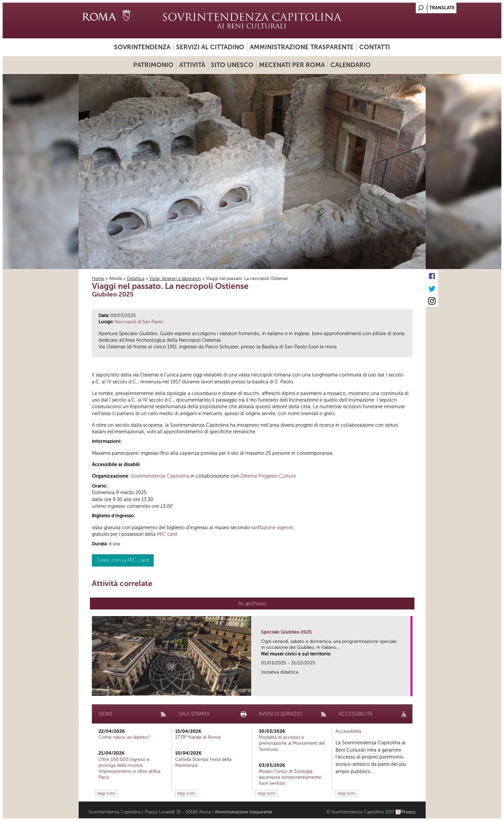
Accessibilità (348, 731)
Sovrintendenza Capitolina (160, 476)
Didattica (136, 278)
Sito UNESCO (232, 65)
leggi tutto (106, 793)
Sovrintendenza (142, 47)
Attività (192, 65)
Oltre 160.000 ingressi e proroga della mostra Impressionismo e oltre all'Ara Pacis (129, 768)
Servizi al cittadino (210, 47)
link (408, 689)
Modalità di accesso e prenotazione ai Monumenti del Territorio (292, 743)
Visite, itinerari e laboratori (175, 278)
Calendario (351, 65)
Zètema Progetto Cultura (268, 476)
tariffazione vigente (272, 528)
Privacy (409, 812)
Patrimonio (153, 65)
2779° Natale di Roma (198, 737)
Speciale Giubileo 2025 (286, 632)
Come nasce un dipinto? (124, 737)
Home (98, 278)
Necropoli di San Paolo (139, 322)
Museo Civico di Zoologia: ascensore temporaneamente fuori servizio (290, 777)
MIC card (167, 534)
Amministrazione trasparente (302, 47)
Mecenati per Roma (292, 65)
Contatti (375, 47)
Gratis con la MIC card (123, 560)
